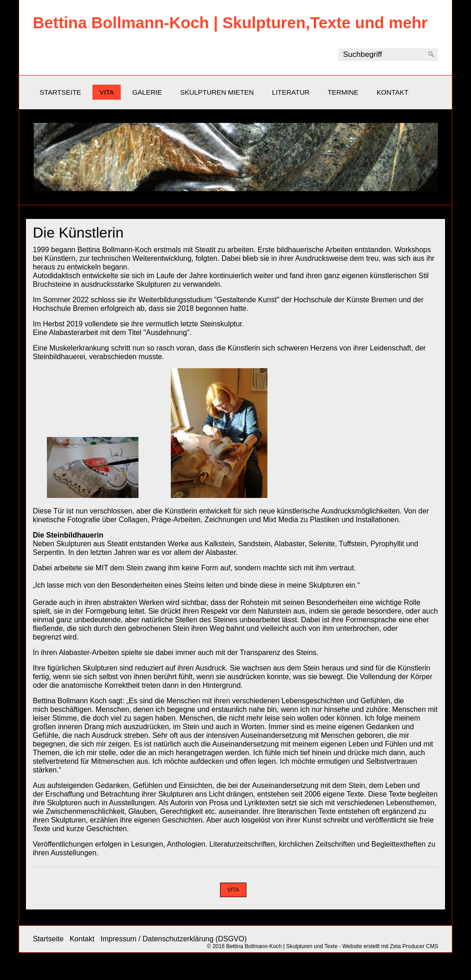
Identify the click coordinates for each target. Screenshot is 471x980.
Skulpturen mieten (217, 92)
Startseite (60, 92)
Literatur (291, 92)
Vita (107, 92)
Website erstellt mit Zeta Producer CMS (390, 946)
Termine (343, 92)
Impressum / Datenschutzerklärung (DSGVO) (174, 939)
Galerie (147, 92)
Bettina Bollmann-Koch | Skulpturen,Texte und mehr (230, 23)
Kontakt (393, 92)
